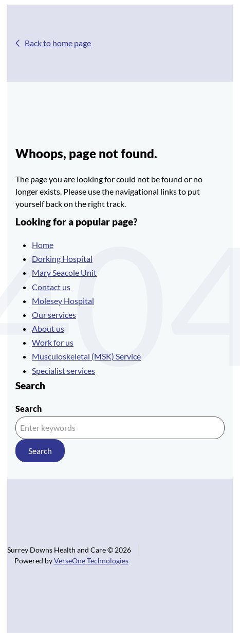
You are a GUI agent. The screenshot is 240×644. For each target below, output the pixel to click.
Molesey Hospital (63, 301)
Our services (54, 315)
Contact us (51, 287)
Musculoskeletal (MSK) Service (86, 356)
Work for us (53, 342)
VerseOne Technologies (91, 561)
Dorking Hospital (62, 259)
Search (29, 409)
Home (43, 245)
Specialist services (63, 371)
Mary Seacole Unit (64, 272)
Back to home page (58, 43)
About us (48, 328)
